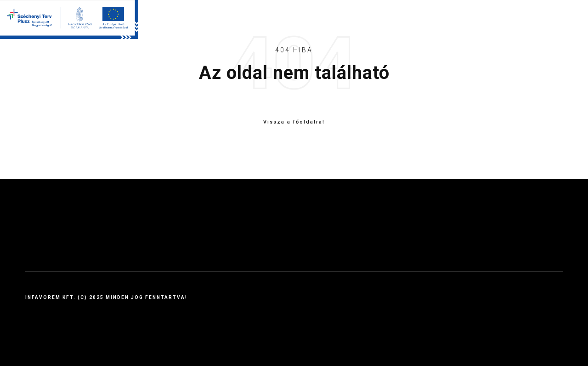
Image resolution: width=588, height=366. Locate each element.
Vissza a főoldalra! (294, 122)
